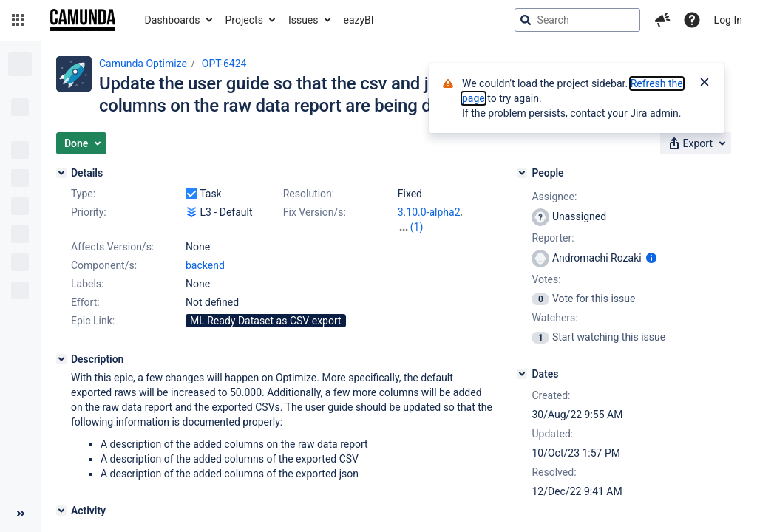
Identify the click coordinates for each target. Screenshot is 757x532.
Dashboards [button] (173, 20)
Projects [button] (244, 20)
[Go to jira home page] (83, 20)
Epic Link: (93, 321)
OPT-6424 (224, 64)
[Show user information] (651, 258)
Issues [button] (303, 20)
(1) (417, 227)
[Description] (61, 359)
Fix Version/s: (315, 212)
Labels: (87, 284)
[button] (18, 20)
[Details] (61, 173)
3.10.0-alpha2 (429, 212)
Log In (728, 20)
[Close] (705, 83)
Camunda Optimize (143, 64)
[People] (522, 173)
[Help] (692, 20)
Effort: (85, 302)
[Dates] (522, 374)
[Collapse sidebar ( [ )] (20, 514)
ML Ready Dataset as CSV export (266, 321)
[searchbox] (577, 20)
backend (205, 265)
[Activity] (61, 511)
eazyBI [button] (359, 20)
